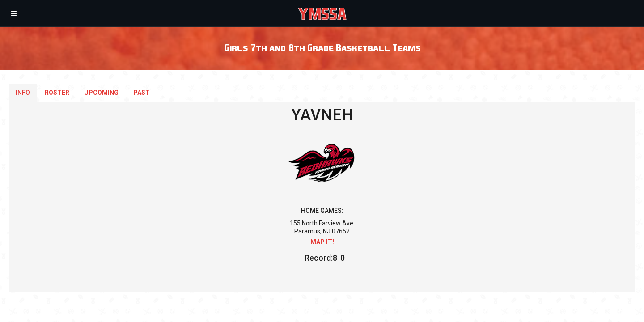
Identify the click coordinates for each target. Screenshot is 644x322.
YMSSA (322, 13)
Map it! (322, 242)
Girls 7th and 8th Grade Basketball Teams (322, 47)
